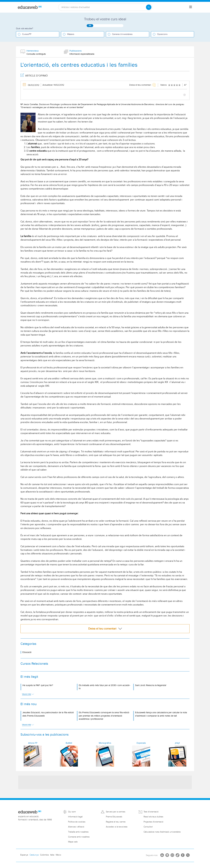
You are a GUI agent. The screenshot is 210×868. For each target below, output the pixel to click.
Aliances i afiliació (76, 827)
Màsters (71, 34)
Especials (141, 743)
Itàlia (52, 855)
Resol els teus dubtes (153, 817)
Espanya (24, 855)
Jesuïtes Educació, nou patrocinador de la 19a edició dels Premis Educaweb (48, 714)
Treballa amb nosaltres (78, 832)
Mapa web (73, 842)
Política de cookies (77, 822)
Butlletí (69, 743)
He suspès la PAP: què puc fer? (38, 685)
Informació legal (75, 817)
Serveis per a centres (116, 812)
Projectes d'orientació (153, 822)
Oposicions (162, 34)
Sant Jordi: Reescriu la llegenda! (151, 685)
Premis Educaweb (114, 817)
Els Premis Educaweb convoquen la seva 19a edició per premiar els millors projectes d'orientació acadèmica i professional (104, 716)
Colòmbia (44, 855)
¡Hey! (177, 743)
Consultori (148, 827)
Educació (27, 652)
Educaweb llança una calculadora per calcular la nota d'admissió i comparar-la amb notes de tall (161, 714)
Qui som (72, 812)
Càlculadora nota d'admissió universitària (162, 832)
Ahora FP (33, 743)
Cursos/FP (27, 34)
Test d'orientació (151, 812)
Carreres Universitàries (122, 34)
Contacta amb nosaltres (79, 837)
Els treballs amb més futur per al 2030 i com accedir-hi (105, 687)
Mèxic (58, 855)
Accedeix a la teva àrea (117, 827)
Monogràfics (105, 743)
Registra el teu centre (116, 822)
